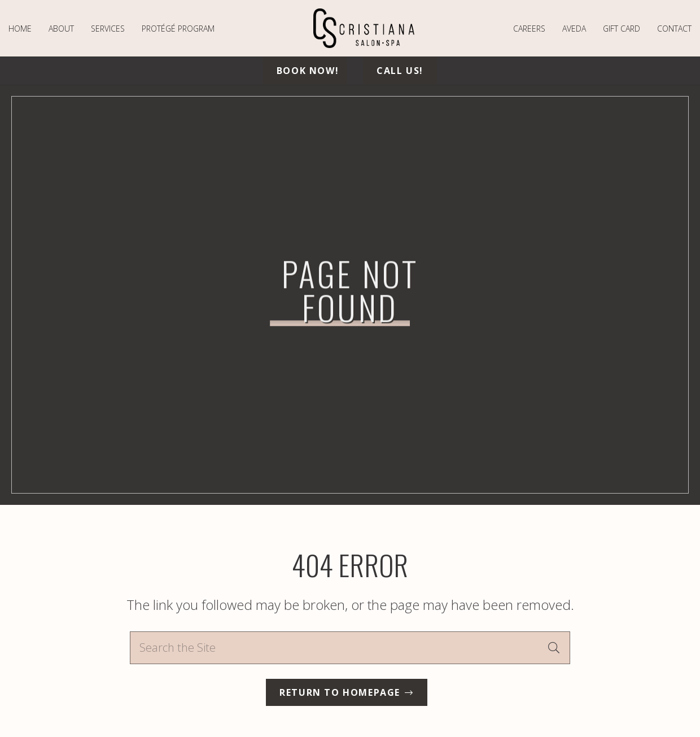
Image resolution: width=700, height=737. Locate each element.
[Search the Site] (350, 648)
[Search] (554, 648)
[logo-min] (364, 28)
